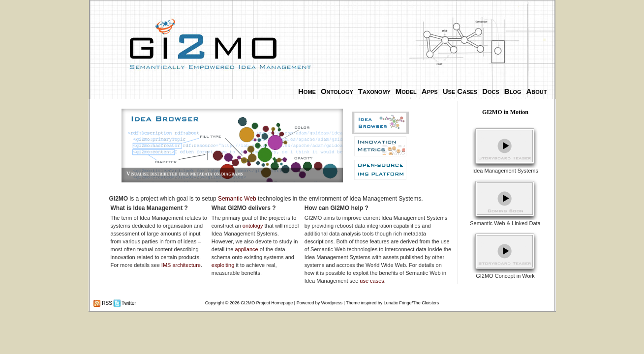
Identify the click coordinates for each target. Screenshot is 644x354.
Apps (430, 91)
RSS (107, 303)
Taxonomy (374, 91)
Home (307, 91)
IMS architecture (181, 265)
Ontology (337, 91)
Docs (491, 91)
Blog (513, 91)
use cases (372, 281)
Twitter (128, 303)
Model (406, 91)
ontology (253, 226)
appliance (247, 249)
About (537, 91)
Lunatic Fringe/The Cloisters (412, 303)
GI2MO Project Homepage (267, 303)
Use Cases (460, 91)
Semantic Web (237, 199)
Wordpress (332, 303)
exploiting (223, 265)
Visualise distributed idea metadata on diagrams (185, 174)
